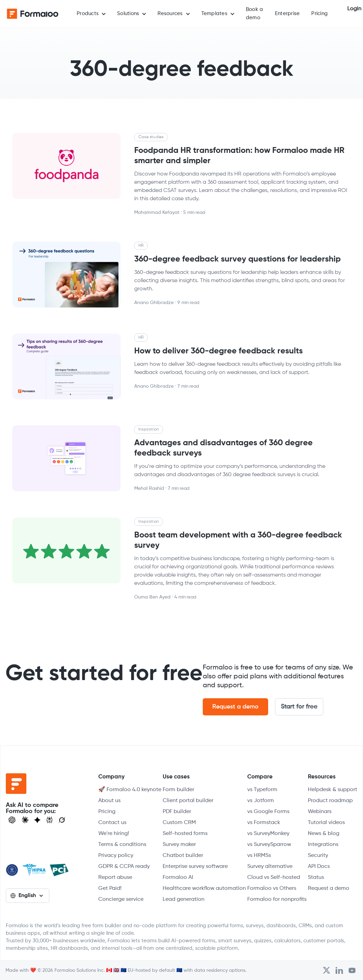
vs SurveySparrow (269, 845)
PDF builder (177, 812)
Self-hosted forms (185, 834)
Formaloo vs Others (272, 888)
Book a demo (255, 14)
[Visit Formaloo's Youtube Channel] (352, 970)
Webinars (320, 812)
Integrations (323, 845)
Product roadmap (330, 801)
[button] (91, 14)
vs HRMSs (259, 856)
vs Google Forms (268, 812)
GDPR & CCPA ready (124, 867)
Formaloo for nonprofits (277, 899)
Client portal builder (188, 801)
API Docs (319, 867)
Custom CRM (179, 823)
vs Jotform (261, 801)
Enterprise (287, 14)
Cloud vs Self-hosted (274, 878)
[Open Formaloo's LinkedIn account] (339, 970)
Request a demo (235, 707)
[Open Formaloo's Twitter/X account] (327, 970)
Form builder (178, 790)
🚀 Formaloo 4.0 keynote (130, 790)
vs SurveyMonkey (268, 834)
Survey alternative (270, 867)
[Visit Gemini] (37, 820)
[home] (33, 14)
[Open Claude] (25, 820)
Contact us (112, 823)
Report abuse (115, 878)
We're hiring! (114, 834)
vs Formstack (264, 823)
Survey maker (179, 845)
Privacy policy (116, 856)
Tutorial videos (326, 823)
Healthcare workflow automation (204, 888)
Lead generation (184, 899)
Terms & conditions (122, 845)
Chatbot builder (183, 856)
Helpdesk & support (333, 790)
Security (318, 856)
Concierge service (121, 899)
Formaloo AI (178, 878)
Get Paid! (110, 888)
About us (109, 801)
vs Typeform (262, 790)
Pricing (320, 14)
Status (316, 878)
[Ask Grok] (62, 820)
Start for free (299, 707)
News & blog (324, 834)
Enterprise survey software (195, 867)
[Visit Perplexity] (50, 820)
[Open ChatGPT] (12, 820)
